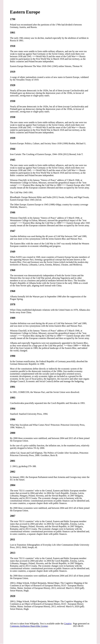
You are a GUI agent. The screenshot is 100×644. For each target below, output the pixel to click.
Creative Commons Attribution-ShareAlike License (41, 625)
